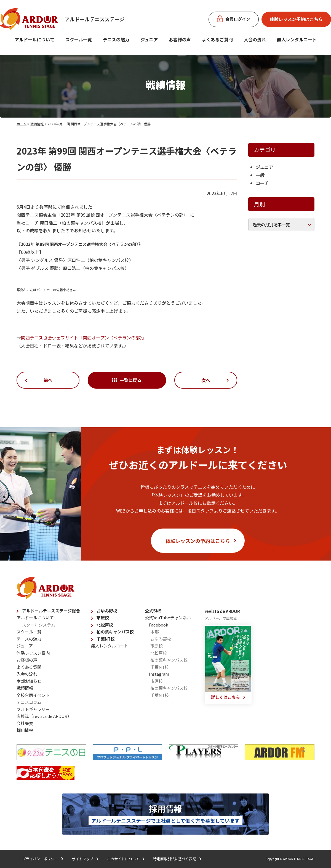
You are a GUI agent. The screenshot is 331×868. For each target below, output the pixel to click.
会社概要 (25, 723)
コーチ (262, 183)
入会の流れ (255, 39)
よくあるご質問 (217, 39)
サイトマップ (82, 859)
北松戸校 (105, 625)
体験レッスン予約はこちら (296, 19)
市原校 (103, 618)
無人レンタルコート (110, 646)
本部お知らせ (29, 681)
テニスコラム (29, 702)
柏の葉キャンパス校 (115, 632)
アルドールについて (34, 39)
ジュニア (149, 39)
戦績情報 (37, 124)
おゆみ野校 (107, 611)
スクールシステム (39, 625)
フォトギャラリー (33, 709)
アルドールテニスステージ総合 (51, 611)
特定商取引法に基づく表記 (175, 859)
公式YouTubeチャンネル (168, 618)
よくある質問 (29, 667)
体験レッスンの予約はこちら (198, 541)
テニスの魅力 (116, 39)
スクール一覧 (79, 39)
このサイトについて (123, 859)
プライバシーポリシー (40, 859)
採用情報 (25, 730)
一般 (260, 175)
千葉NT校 (106, 639)
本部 (154, 632)
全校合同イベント (33, 695)
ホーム (22, 124)
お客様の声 (180, 39)
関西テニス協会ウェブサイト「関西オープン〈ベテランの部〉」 (84, 338)
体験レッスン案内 (33, 653)
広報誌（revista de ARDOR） (44, 716)
